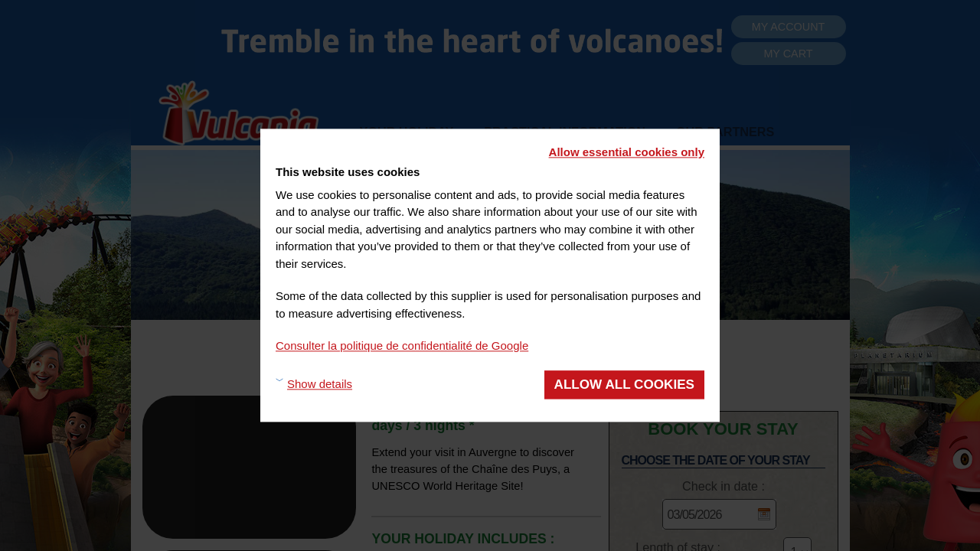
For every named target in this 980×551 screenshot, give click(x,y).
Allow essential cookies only (627, 152)
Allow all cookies (624, 385)
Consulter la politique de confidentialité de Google (402, 346)
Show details (320, 385)
